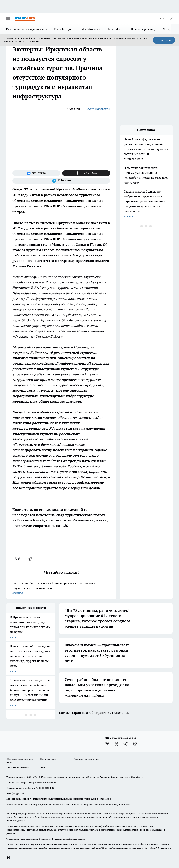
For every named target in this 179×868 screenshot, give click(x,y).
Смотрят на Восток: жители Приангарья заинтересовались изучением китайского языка (61, 588)
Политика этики (49, 759)
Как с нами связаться (17, 767)
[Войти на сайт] (171, 19)
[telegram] (31, 559)
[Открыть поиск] (162, 19)
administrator (99, 109)
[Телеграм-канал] (61, 181)
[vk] (18, 559)
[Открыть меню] (8, 19)
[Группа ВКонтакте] (36, 173)
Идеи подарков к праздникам (26, 29)
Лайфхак (169, 29)
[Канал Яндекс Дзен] (86, 173)
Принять (164, 40)
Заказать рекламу (143, 29)
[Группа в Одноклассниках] (116, 744)
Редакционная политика (86, 759)
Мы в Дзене (116, 29)
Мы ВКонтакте (91, 29)
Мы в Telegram (64, 29)
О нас (43, 767)
